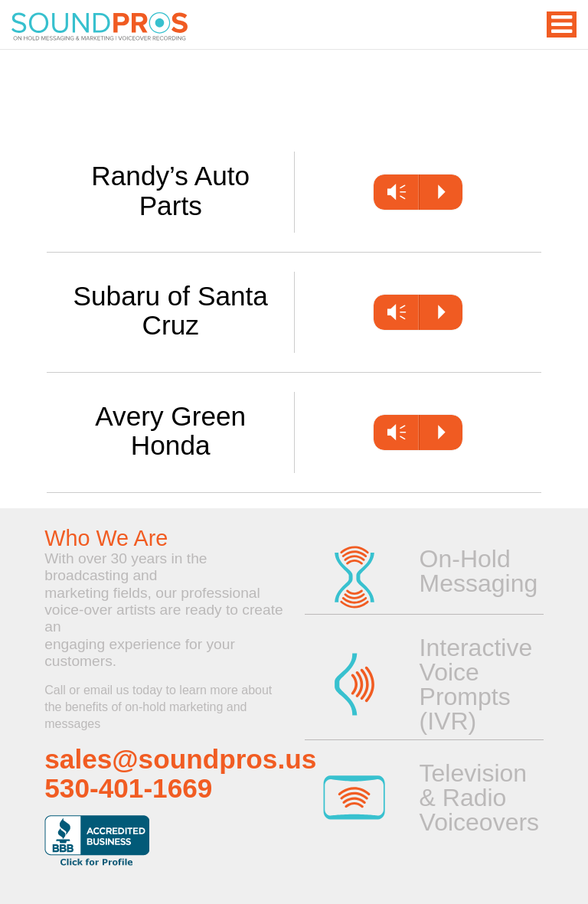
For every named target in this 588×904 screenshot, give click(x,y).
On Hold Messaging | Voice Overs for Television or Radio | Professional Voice (100, 27)
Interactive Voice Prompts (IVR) (474, 684)
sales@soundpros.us (180, 759)
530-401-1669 (128, 788)
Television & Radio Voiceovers (474, 798)
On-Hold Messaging (474, 571)
